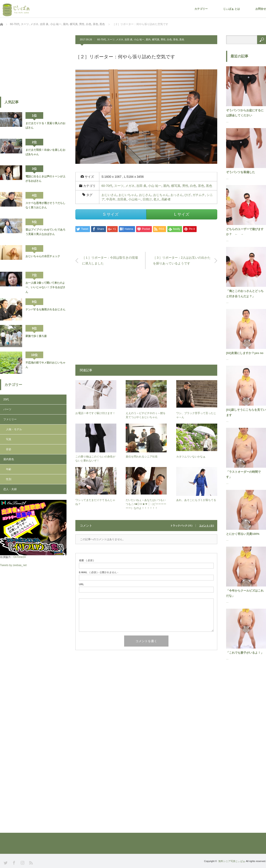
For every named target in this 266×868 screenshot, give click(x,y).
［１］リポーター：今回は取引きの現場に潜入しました (110, 260)
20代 (6, 399)
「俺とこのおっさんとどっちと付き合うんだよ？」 (245, 293)
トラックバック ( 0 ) (181, 526)
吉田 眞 (129, 39)
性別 (9, 479)
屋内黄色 (9, 459)
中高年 (111, 199)
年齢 (9, 469)
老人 (156, 199)
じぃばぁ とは (232, 9)
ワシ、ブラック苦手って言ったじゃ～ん (196, 415)
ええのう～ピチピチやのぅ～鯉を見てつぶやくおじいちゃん (146, 415)
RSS (30, 862)
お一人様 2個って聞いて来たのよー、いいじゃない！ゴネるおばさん (45, 287)
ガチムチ (199, 195)
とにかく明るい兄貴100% (243, 534)
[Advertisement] (146, 319)
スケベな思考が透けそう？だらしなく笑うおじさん (45, 205)
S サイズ (111, 214)
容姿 (9, 449)
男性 (163, 39)
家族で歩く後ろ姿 (36, 336)
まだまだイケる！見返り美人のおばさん (45, 125)
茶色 (176, 39)
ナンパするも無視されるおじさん (45, 309)
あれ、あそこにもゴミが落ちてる (196, 500)
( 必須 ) (86, 560)
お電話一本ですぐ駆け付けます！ (95, 413)
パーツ (7, 409)
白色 (169, 39)
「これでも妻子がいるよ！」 (245, 653)
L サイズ (182, 214)
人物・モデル (14, 429)
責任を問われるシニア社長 (142, 457)
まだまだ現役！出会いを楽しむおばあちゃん (45, 152)
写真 (9, 439)
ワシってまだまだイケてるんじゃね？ (95, 502)
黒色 (182, 39)
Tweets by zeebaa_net (13, 565)
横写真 (156, 39)
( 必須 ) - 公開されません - (99, 572)
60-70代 (102, 39)
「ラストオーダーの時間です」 (243, 474)
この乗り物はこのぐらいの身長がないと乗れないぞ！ (95, 459)
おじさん (145, 195)
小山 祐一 (139, 39)
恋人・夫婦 (10, 489)
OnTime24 (20, 557)
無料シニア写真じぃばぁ (232, 861)
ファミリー (10, 419)
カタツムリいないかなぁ (191, 457)
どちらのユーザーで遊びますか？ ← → (245, 232)
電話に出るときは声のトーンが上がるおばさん (45, 179)
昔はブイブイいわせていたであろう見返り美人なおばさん (45, 232)
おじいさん (109, 195)
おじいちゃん (128, 195)
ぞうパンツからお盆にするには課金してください (245, 113)
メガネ (120, 39)
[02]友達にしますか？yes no (245, 353)
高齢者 (166, 199)
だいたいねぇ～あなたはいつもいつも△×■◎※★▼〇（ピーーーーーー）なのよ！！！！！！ (146, 504)
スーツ (111, 39)
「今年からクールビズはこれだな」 (245, 593)
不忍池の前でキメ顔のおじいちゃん (45, 365)
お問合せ (261, 9)
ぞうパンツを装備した (241, 172)
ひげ (188, 195)
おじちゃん (161, 195)
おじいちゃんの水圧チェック (43, 256)
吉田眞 (122, 199)
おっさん (177, 195)
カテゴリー (201, 9)
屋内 (148, 39)
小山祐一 (135, 199)
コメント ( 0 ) (206, 526)
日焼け (147, 199)
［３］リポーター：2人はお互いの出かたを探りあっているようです (182, 260)
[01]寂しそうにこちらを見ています (246, 412)
